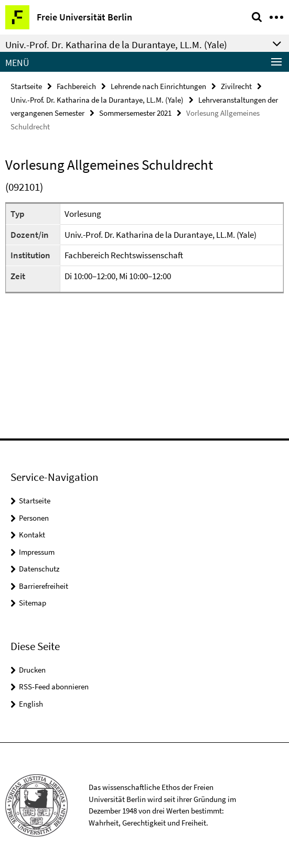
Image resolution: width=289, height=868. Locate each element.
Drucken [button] (32, 670)
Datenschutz (39, 569)
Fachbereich (76, 86)
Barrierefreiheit (44, 586)
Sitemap (33, 603)
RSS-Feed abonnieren (54, 686)
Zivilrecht (236, 86)
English (31, 704)
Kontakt (32, 535)
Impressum (37, 552)
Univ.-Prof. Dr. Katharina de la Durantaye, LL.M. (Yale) (97, 100)
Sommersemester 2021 (135, 113)
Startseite (26, 86)
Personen (34, 518)
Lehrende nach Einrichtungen (158, 86)
